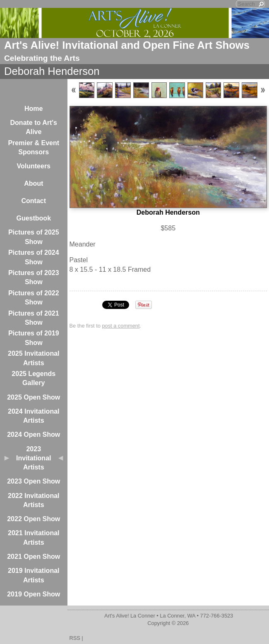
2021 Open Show (34, 557)
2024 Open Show (34, 435)
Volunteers (34, 166)
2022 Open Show (34, 519)
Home (34, 109)
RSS (75, 638)
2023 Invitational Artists (34, 458)
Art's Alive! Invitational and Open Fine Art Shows (127, 45)
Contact (34, 201)
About (34, 183)
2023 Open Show (34, 481)
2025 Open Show (34, 397)
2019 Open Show (34, 594)
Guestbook (34, 218)
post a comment (121, 326)
